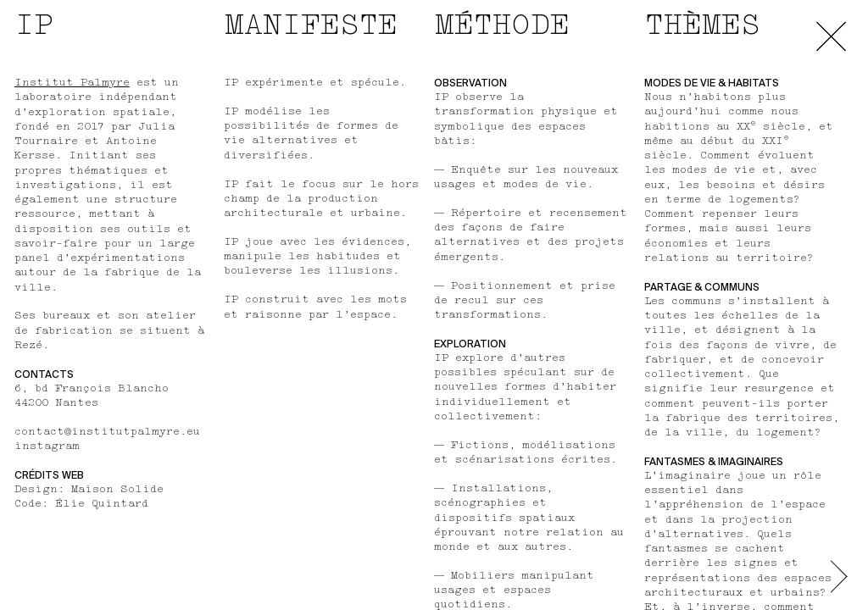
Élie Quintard (102, 504)
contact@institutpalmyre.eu (107, 432)
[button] (839, 584)
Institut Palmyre (72, 83)
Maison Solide (117, 490)
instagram (47, 446)
